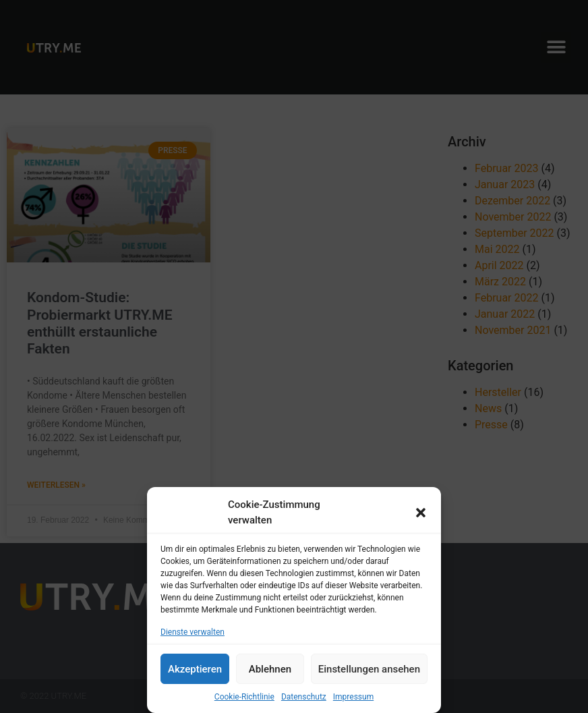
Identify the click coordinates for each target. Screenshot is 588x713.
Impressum (353, 697)
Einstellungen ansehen (369, 669)
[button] (421, 513)
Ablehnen (270, 669)
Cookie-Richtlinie (244, 697)
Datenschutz (304, 697)
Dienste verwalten (193, 632)
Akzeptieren (195, 669)
